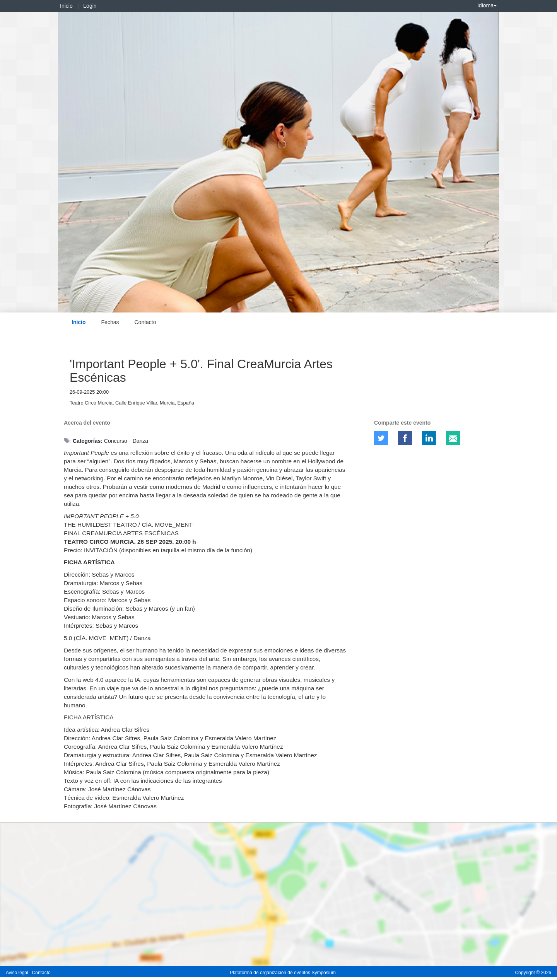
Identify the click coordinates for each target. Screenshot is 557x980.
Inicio (66, 6)
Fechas (110, 322)
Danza (140, 441)
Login (90, 6)
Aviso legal (18, 973)
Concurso (116, 441)
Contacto (145, 322)
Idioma (487, 5)
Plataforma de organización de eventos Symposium (283, 973)
